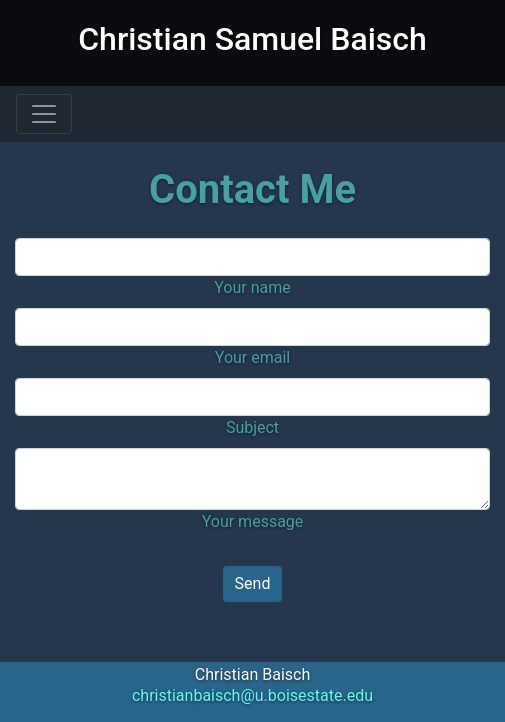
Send (253, 583)
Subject (252, 427)
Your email (252, 357)
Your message (253, 521)
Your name (252, 287)
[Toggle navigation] (44, 114)
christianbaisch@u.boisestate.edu (252, 695)
